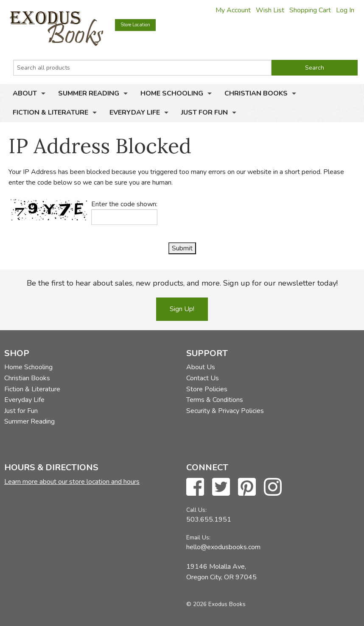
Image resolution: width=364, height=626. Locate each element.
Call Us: (196, 510)
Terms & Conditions (215, 400)
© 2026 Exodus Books (216, 604)
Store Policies (207, 389)
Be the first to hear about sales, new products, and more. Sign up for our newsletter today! (182, 283)
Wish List (270, 10)
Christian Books (256, 93)
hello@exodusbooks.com (223, 547)
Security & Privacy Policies (225, 411)
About (25, 93)
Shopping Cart (310, 10)
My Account (233, 10)
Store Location (135, 25)
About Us (201, 367)
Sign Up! (182, 309)
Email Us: (198, 538)
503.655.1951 (209, 519)
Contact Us (203, 378)
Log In (345, 10)
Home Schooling (172, 93)
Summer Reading (89, 93)
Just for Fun (204, 112)
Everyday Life (135, 112)
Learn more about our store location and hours (72, 482)
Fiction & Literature (50, 112)
